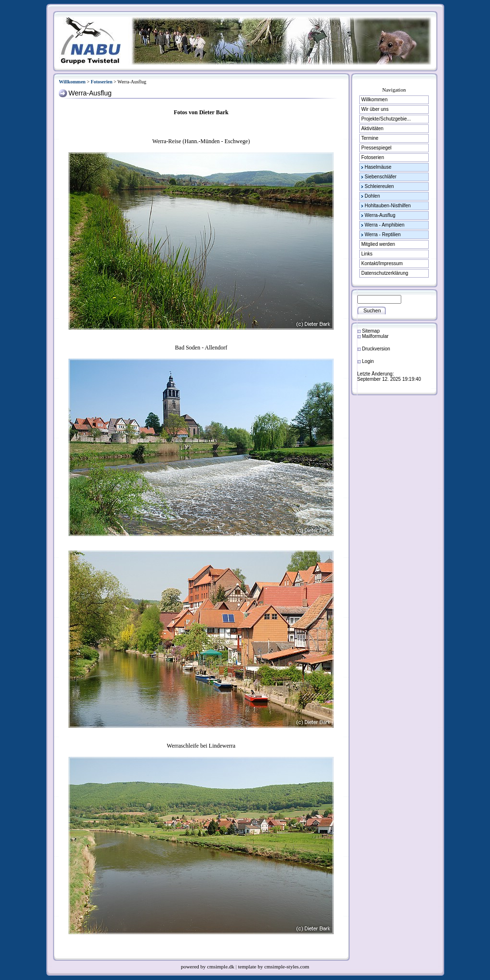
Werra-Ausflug (380, 215)
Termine (370, 138)
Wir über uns (375, 109)
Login (368, 361)
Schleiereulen (379, 186)
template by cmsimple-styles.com (274, 967)
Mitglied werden (378, 244)
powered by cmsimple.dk (208, 967)
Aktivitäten (372, 128)
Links (367, 254)
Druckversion (376, 349)
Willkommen (72, 82)
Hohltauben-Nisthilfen (388, 206)
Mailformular (375, 336)
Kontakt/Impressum (382, 263)
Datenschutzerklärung (385, 273)
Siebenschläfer (381, 177)
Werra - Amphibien (385, 225)
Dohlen (372, 196)
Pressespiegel (376, 148)
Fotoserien (102, 82)
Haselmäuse (378, 167)
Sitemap (371, 331)
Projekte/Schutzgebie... (386, 119)
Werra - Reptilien (383, 235)
